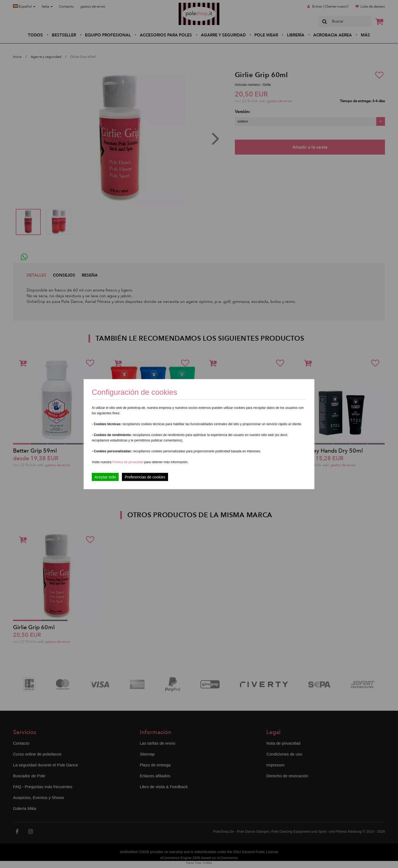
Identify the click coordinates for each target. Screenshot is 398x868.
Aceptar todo (105, 477)
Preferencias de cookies (145, 477)
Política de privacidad (128, 462)
